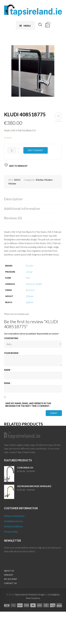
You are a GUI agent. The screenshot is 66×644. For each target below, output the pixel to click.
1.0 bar (29, 272)
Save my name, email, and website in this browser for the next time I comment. (28, 405)
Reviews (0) (13, 218)
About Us (9, 571)
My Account (11, 579)
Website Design (36, 594)
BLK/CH (30, 290)
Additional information (22, 208)
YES (28, 278)
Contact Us (10, 583)
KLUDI (29, 266)
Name (8, 370)
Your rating (11, 338)
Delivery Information (14, 516)
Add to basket (36, 150)
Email (8, 383)
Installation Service (13, 521)
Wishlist (9, 575)
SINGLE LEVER (34, 284)
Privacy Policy (11, 532)
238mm (30, 302)
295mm (30, 296)
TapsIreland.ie (21, 594)
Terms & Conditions (13, 526)
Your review (12, 353)
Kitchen (40, 180)
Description (13, 199)
